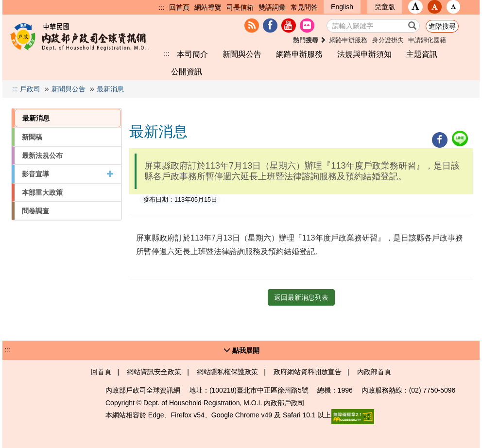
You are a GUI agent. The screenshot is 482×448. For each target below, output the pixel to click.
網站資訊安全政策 (154, 372)
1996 (345, 390)
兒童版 (385, 7)
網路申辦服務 (348, 40)
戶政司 (30, 89)
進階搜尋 (442, 26)
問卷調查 (35, 211)
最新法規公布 (42, 155)
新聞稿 (32, 137)
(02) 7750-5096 (432, 390)
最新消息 (110, 89)
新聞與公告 (242, 54)
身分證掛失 (388, 40)
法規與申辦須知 (364, 54)
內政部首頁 (374, 372)
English (342, 7)
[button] (415, 7)
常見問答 (304, 7)
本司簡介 (192, 54)
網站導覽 (208, 7)
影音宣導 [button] (68, 174)
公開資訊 (187, 71)
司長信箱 (240, 7)
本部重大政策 (42, 192)
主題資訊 (422, 54)
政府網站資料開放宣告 (308, 372)
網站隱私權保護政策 (227, 372)
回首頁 (179, 7)
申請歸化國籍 (427, 40)
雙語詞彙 (272, 7)
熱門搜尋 (310, 40)
